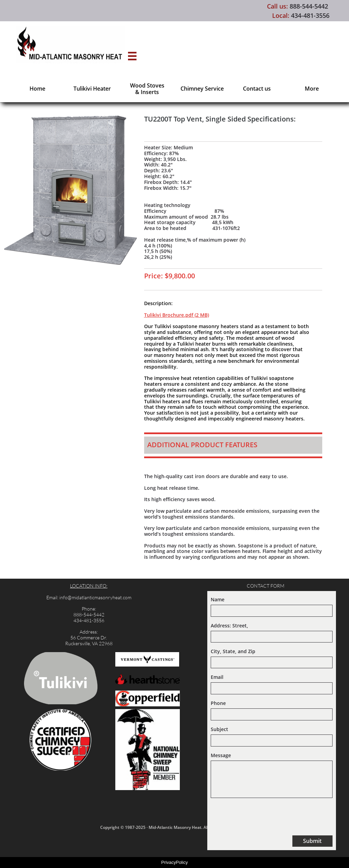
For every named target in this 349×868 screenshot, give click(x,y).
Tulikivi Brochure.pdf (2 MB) (177, 315)
